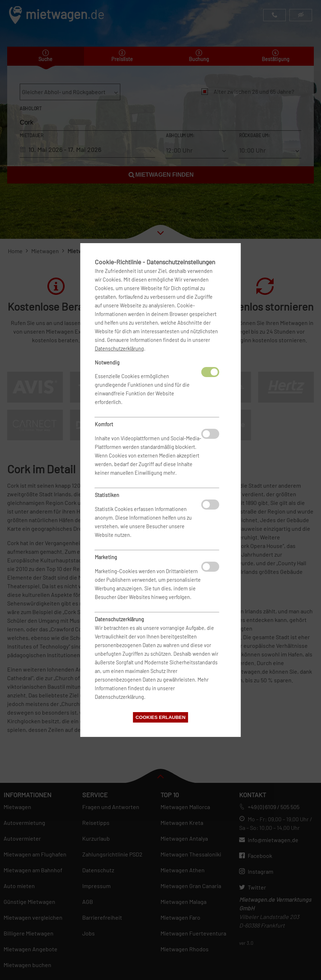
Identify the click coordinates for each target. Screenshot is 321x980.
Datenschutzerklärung (119, 349)
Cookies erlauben (160, 717)
